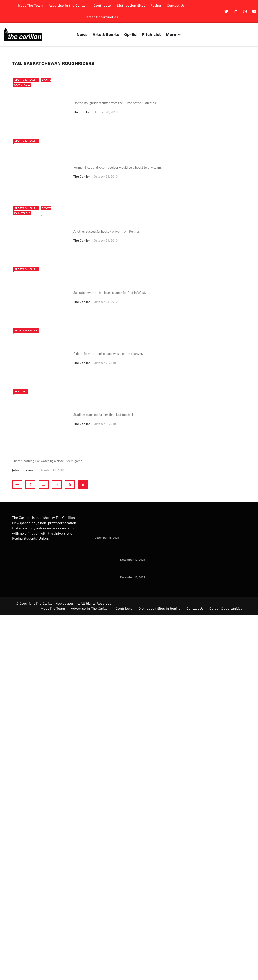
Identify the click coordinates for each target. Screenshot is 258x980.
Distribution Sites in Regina (139, 6)
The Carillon (82, 106)
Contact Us (176, 6)
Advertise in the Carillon (68, 6)
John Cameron (23, 402)
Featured (21, 337)
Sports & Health (26, 80)
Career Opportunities (101, 17)
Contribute (102, 6)
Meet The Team (30, 6)
